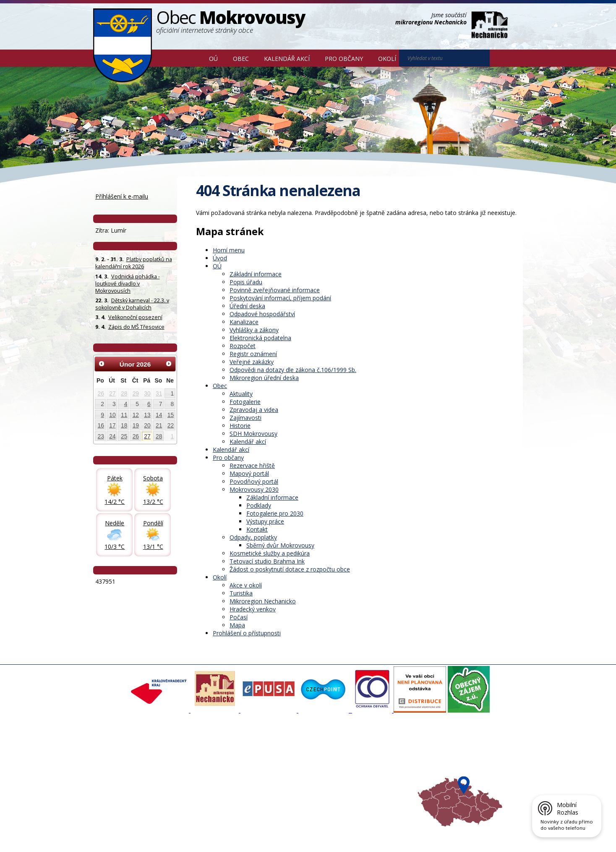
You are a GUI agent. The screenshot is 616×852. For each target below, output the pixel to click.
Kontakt (257, 529)
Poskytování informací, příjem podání (280, 298)
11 (124, 415)
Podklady (259, 505)
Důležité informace (280, 774)
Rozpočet (243, 346)
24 (112, 436)
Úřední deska (247, 306)
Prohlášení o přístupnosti (247, 633)
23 (101, 436)
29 (136, 393)
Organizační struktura (125, 759)
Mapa (237, 625)
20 (147, 425)
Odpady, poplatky (253, 537)
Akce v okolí (246, 585)
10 (112, 415)
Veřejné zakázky (252, 362)
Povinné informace (121, 767)
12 (136, 415)
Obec (241, 59)
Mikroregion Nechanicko (263, 601)
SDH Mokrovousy (253, 434)
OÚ (213, 59)
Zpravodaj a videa (254, 410)
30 (147, 393)
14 (159, 415)
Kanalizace (244, 322)
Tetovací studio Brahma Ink (267, 561)
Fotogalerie (245, 402)
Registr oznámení (253, 354)
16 (101, 425)
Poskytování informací (126, 774)
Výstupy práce (265, 521)
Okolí (387, 59)
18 (124, 425)
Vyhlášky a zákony (254, 330)
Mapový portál (249, 473)
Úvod (189, 58)
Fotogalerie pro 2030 (275, 513)
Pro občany (344, 59)
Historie (240, 426)
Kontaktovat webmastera (181, 832)
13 (147, 415)
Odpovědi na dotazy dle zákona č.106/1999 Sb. (293, 370)
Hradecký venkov (253, 609)
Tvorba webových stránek (160, 840)
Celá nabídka (114, 789)
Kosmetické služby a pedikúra (270, 553)
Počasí (239, 617)
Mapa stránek (234, 832)
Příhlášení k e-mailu (122, 196)
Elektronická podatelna (260, 338)
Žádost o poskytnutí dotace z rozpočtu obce (290, 569)
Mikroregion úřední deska (264, 378)
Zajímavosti (245, 418)
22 (171, 425)
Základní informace (256, 274)
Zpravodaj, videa (199, 767)
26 (101, 393)
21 (159, 425)
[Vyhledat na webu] (501, 58)
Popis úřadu (246, 282)
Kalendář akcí (287, 59)
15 (171, 415)
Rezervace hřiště (252, 465)
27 (112, 393)
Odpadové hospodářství (262, 314)
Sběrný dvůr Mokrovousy (280, 545)
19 (136, 425)
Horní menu (229, 250)
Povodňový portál (254, 481)
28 (124, 393)
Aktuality (241, 394)
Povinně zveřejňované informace (275, 290)
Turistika (241, 593)
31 (159, 393)
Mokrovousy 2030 (254, 489)
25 (124, 436)
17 (112, 425)
